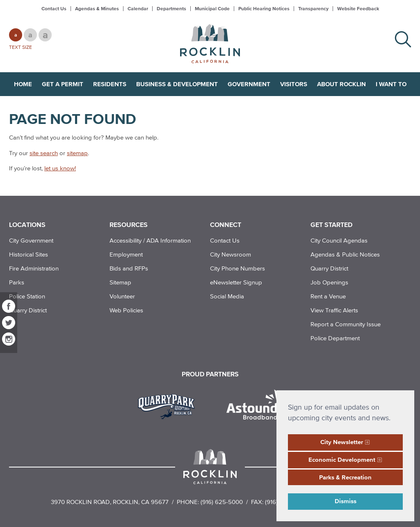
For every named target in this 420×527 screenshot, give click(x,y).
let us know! (60, 168)
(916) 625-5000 (222, 502)
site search (44, 153)
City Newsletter (342, 442)
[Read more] (169, 406)
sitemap (77, 153)
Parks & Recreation (345, 477)
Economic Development (342, 459)
